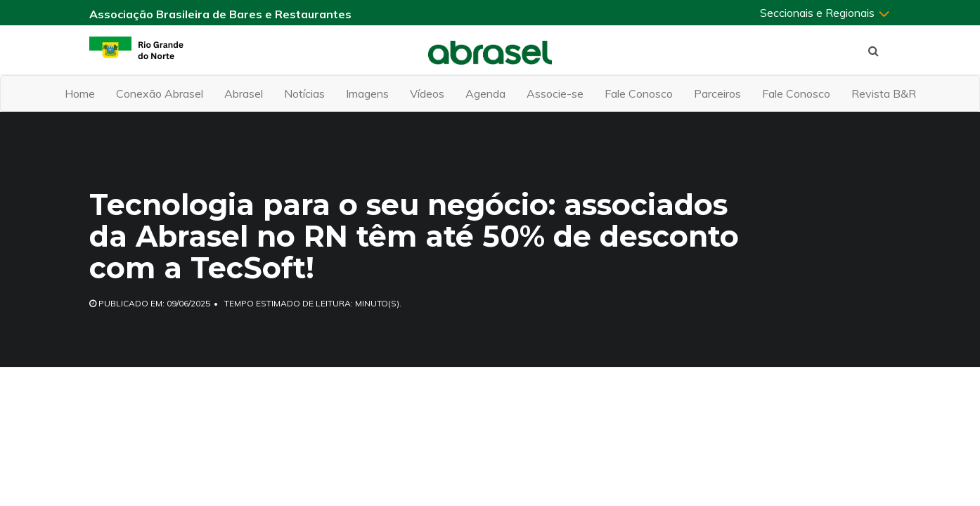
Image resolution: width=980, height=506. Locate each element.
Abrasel (244, 93)
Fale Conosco (639, 93)
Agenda (485, 93)
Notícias (304, 93)
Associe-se (555, 93)
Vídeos (427, 93)
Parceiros (717, 93)
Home (80, 93)
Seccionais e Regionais (825, 13)
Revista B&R (884, 93)
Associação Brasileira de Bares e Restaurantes (220, 14)
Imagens (367, 93)
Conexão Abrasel (160, 93)
